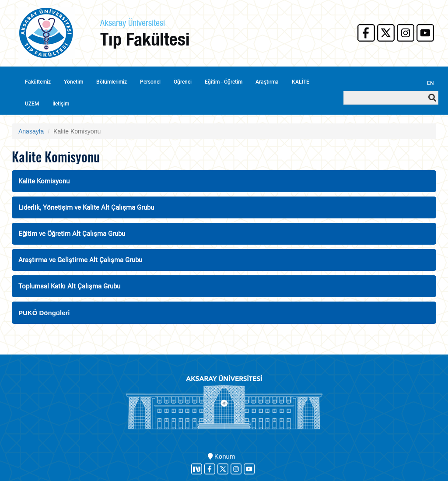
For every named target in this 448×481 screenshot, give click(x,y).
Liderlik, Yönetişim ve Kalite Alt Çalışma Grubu (86, 207)
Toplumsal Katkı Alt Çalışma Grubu (69, 286)
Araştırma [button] (267, 82)
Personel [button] (150, 82)
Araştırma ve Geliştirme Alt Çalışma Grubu (80, 260)
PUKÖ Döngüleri (44, 313)
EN (430, 83)
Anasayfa (31, 131)
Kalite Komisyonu (44, 181)
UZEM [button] (32, 104)
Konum (222, 456)
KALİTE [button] (301, 82)
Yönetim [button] (73, 82)
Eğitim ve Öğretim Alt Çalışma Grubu (72, 234)
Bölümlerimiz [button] (112, 82)
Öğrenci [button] (183, 82)
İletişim (61, 104)
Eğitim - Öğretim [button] (224, 82)
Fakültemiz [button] (38, 82)
